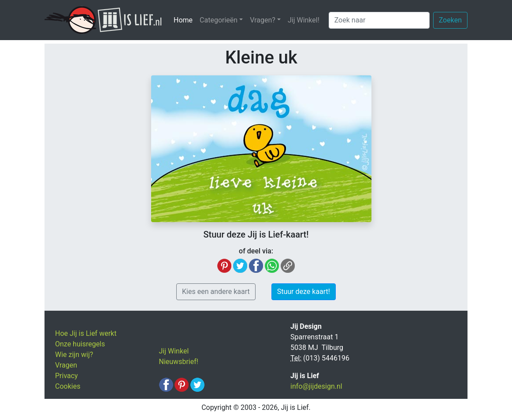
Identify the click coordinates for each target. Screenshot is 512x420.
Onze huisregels (80, 344)
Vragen (66, 365)
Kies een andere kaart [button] (216, 292)
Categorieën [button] (219, 20)
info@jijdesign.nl (316, 386)
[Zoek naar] (379, 20)
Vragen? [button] (263, 20)
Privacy (67, 376)
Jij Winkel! (304, 20)
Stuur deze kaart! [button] (304, 292)
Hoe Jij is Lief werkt (86, 333)
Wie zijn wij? (74, 355)
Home (185, 20)
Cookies (68, 386)
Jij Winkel (174, 351)
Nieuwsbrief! (179, 362)
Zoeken (450, 20)
